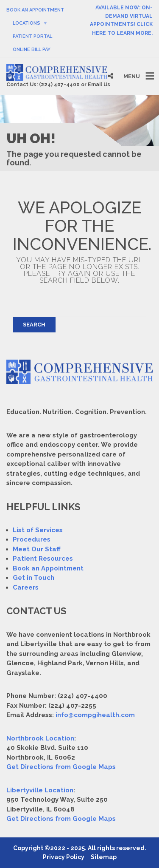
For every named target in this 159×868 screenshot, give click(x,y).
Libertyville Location (40, 790)
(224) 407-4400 (59, 85)
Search (34, 325)
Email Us (99, 85)
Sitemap (104, 857)
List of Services (38, 530)
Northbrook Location (40, 738)
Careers (26, 587)
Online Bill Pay (32, 50)
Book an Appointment (48, 568)
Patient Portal (32, 36)
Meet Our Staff (37, 549)
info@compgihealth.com (95, 715)
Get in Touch (33, 578)
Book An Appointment (35, 10)
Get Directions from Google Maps (61, 767)
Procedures (32, 539)
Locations (26, 23)
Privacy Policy (64, 857)
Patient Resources (43, 559)
